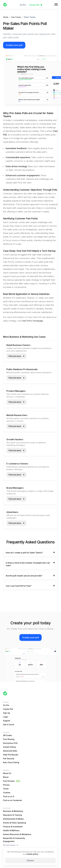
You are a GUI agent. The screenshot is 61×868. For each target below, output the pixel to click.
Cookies (7, 793)
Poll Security (9, 759)
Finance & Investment (13, 827)
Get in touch (9, 725)
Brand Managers (15, 488)
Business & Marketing (13, 811)
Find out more (15, 356)
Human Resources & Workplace (17, 834)
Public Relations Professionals (22, 369)
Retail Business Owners (18, 345)
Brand (6, 777)
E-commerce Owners (17, 464)
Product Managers (16, 391)
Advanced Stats (10, 751)
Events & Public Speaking (15, 823)
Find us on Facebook (12, 800)
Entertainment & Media (13, 819)
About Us (7, 773)
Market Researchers (17, 415)
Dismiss (30, 860)
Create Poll (34, 5)
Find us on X (9, 796)
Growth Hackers (15, 439)
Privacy (6, 785)
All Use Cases (9, 845)
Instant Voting (9, 747)
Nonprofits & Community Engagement (14, 840)
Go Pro (23, 5)
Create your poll (14, 45)
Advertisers (12, 512)
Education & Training (12, 815)
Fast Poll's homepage (32, 321)
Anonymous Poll (10, 743)
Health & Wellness (11, 830)
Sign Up (7, 713)
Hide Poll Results (11, 755)
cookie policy (32, 854)
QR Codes (8, 735)
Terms (6, 789)
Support (7, 721)
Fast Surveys (9, 781)
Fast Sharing (9, 739)
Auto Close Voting (11, 762)
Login (6, 717)
